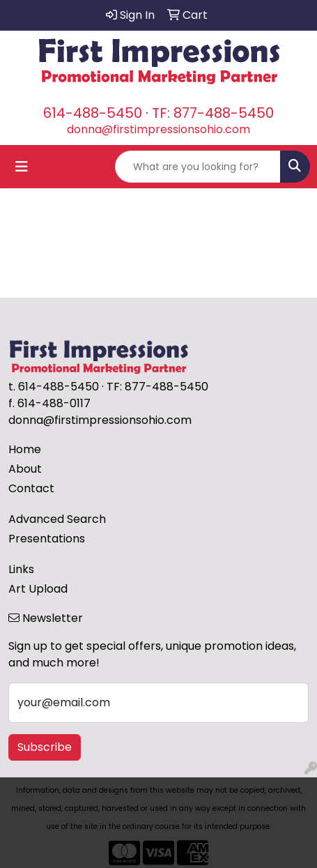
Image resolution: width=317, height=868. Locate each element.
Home (25, 449)
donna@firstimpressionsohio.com (158, 129)
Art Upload (38, 589)
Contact (31, 488)
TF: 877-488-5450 (213, 113)
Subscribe (45, 747)
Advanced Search (57, 519)
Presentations (47, 539)
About (25, 469)
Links (21, 569)
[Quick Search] (198, 167)
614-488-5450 (93, 113)
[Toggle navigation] (22, 167)
